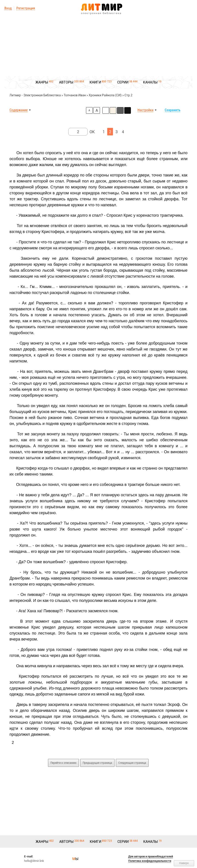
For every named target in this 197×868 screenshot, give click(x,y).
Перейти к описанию (63, 763)
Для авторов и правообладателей (151, 856)
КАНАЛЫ (150, 82)
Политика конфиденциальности (150, 861)
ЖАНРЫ (42, 82)
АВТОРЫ (66, 82)
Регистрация (26, 8)
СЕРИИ (123, 82)
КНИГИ (95, 82)
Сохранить (173, 110)
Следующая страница (132, 763)
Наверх (184, 863)
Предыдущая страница (97, 763)
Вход (8, 8)
